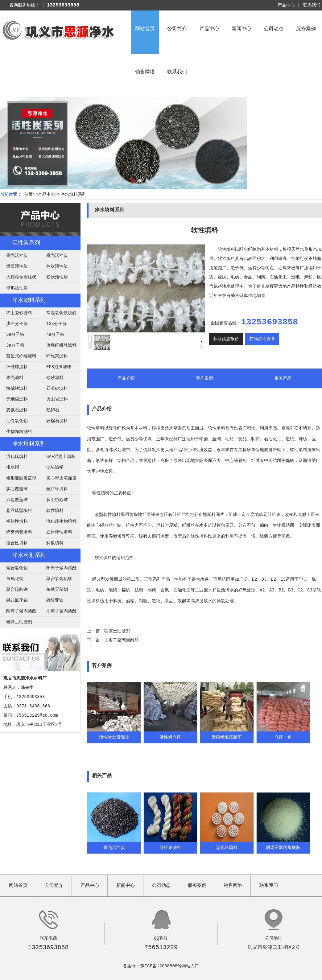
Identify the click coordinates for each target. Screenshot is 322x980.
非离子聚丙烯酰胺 (58, 613)
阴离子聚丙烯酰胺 (18, 613)
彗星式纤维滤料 (21, 356)
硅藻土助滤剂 (19, 622)
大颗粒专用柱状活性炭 (18, 279)
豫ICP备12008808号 (161, 966)
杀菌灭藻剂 (57, 590)
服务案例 (306, 29)
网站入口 (190, 966)
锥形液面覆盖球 (21, 478)
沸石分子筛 (17, 324)
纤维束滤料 (57, 356)
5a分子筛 (15, 335)
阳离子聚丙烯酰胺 (58, 570)
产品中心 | (289, 5)
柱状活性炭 (57, 266)
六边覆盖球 (17, 500)
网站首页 (145, 29)
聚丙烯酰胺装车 (227, 737)
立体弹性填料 (59, 532)
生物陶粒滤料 (19, 432)
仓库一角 (283, 737)
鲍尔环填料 (57, 489)
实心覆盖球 (17, 489)
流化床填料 (17, 457)
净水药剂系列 (29, 555)
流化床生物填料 (61, 521)
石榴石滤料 (57, 421)
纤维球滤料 (17, 367)
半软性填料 (17, 521)
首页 (28, 195)
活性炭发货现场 (114, 737)
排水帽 (13, 467)
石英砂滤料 (57, 389)
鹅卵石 (53, 410)
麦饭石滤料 (17, 410)
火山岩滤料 (57, 399)
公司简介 (177, 29)
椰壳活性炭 (57, 256)
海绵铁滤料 (17, 389)
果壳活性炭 (17, 256)
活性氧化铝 (17, 421)
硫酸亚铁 (55, 600)
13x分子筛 (57, 324)
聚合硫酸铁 (17, 590)
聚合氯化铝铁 (59, 579)
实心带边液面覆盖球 (58, 480)
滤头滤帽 (55, 467)
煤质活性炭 (17, 266)
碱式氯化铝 (17, 600)
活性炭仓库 (170, 737)
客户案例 (204, 378)
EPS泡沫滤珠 (59, 367)
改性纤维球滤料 (61, 345)
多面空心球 (57, 500)
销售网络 (145, 72)
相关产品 (283, 378)
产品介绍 (126, 378)
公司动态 (274, 29)
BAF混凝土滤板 (61, 457)
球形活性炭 (17, 288)
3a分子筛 (15, 345)
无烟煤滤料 (17, 399)
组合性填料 (17, 543)
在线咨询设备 (262, 339)
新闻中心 (241, 29)
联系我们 (312, 5)
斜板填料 (55, 543)
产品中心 (209, 29)
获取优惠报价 (226, 339)
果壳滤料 (15, 378)
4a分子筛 (55, 335)
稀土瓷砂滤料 (19, 313)
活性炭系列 (26, 243)
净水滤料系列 (29, 300)
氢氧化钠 (15, 579)
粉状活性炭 (57, 277)
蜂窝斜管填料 (19, 532)
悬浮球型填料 (19, 511)
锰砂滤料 (55, 378)
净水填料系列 (73, 195)
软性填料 (55, 511)
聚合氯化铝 (17, 568)
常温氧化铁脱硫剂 (58, 315)
